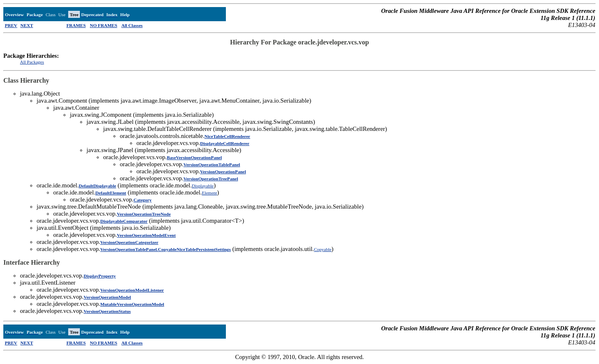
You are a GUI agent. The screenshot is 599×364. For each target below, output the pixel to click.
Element (209, 193)
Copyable (323, 249)
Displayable (203, 186)
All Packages (32, 62)
